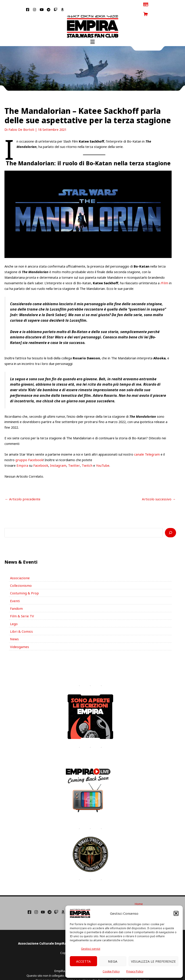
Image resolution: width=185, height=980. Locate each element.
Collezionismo (20, 575)
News (14, 628)
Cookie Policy (111, 971)
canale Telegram (146, 445)
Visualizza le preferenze (153, 961)
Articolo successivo (159, 489)
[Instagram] (36, 901)
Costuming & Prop (24, 583)
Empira (22, 456)
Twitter (71, 456)
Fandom (16, 598)
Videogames (19, 636)
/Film (164, 273)
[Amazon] (63, 901)
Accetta (83, 961)
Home (139, 892)
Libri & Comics (21, 620)
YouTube (99, 456)
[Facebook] (29, 901)
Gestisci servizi (91, 949)
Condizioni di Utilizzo (139, 897)
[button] (176, 913)
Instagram (56, 456)
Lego (14, 613)
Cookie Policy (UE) (139, 901)
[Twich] (56, 901)
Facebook (39, 456)
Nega (113, 961)
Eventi (15, 590)
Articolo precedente (22, 489)
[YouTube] (43, 901)
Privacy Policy (135, 971)
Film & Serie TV (21, 606)
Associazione (20, 568)
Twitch (83, 456)
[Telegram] (50, 901)
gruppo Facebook (29, 450)
